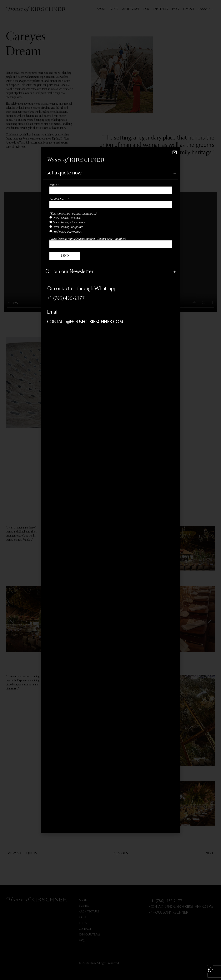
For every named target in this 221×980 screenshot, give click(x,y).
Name (53, 185)
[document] (110, 490)
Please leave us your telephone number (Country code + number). (88, 239)
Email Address (58, 199)
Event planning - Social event (69, 222)
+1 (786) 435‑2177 (66, 298)
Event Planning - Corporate (68, 227)
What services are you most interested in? (73, 214)
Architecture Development (67, 231)
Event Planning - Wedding (67, 218)
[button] (175, 152)
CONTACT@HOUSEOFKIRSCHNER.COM (85, 322)
